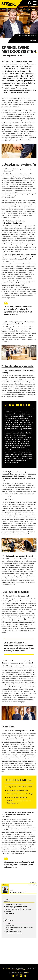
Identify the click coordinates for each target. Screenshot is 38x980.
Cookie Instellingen (23, 970)
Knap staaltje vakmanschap (13, 908)
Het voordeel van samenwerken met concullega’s (19, 928)
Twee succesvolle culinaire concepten (16, 906)
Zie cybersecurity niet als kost (14, 933)
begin (33, 882)
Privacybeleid (14, 970)
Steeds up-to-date (10, 929)
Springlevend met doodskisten (14, 904)
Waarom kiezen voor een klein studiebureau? (18, 910)
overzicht (32, 885)
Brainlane (26, 973)
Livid (16, 973)
